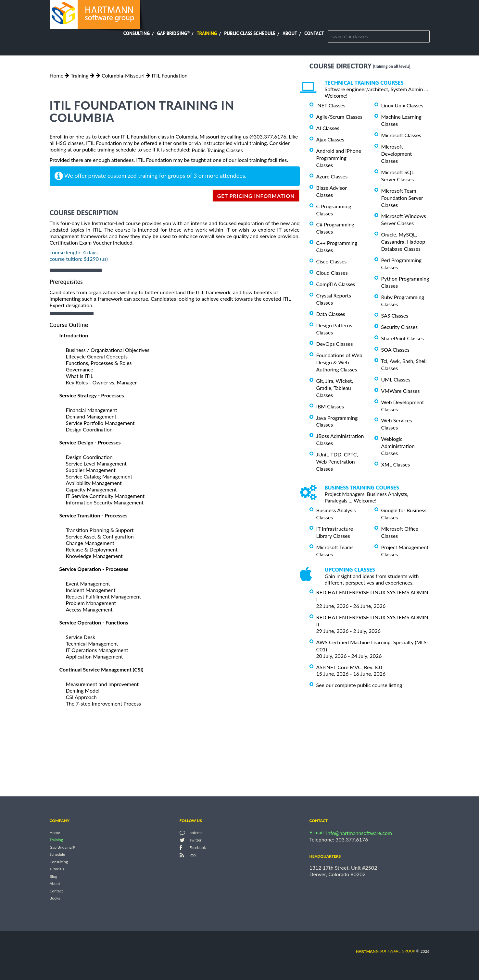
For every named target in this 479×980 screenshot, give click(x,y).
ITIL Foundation (170, 75)
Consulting (136, 33)
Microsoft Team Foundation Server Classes (402, 198)
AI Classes (328, 128)
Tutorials (57, 869)
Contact (314, 33)
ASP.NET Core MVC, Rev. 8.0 (349, 667)
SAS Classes (395, 315)
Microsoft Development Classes (397, 154)
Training (207, 33)
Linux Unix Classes (402, 105)
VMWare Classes (401, 391)
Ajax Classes (330, 139)
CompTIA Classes (336, 284)
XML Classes (396, 464)
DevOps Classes (335, 344)
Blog (53, 876)
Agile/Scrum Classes (339, 117)
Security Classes (400, 327)
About (290, 33)
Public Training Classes (217, 150)
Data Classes (331, 314)
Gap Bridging (173, 33)
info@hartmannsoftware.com (359, 833)
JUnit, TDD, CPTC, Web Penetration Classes (337, 461)
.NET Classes (331, 105)
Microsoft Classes (401, 135)
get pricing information (256, 196)
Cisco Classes (332, 261)
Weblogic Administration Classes (398, 446)
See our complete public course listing (359, 685)
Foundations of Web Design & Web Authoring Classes (339, 362)
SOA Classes (395, 350)
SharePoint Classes (403, 338)
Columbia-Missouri (123, 75)
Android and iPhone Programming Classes (339, 158)
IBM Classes (330, 406)
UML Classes (396, 379)
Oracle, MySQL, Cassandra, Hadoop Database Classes (403, 242)
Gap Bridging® (62, 847)
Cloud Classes (332, 273)
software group (385, 951)
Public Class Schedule (250, 33)
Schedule (57, 855)
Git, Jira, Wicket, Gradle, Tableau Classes (335, 388)
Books (55, 898)
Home (57, 75)
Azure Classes (332, 176)
